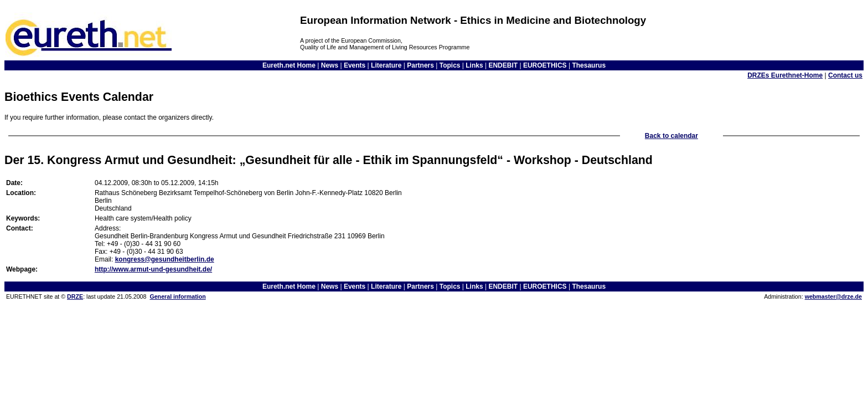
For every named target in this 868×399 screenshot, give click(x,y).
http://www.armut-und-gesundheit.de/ (153, 269)
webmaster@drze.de (833, 296)
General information (177, 296)
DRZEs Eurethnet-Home (785, 75)
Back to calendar (671, 136)
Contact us (845, 75)
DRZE (75, 296)
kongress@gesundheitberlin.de (165, 259)
